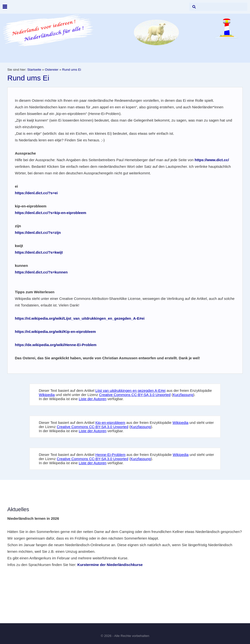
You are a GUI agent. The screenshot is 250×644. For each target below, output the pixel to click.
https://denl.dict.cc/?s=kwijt (39, 252)
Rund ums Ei (71, 70)
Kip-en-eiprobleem (110, 423)
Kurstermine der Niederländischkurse (110, 565)
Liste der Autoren (92, 399)
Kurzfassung (183, 395)
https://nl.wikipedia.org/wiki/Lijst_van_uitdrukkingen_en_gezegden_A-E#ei (80, 318)
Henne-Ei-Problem (110, 455)
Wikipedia (47, 395)
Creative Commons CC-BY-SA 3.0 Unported (135, 395)
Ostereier (52, 70)
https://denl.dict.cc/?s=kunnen (41, 272)
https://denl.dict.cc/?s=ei (36, 193)
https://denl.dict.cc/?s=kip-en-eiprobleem (51, 213)
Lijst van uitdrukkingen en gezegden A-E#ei (131, 390)
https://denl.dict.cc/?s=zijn (38, 232)
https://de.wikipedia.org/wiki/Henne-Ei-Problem (56, 345)
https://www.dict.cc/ (212, 160)
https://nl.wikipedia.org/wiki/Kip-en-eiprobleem (55, 332)
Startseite (34, 70)
